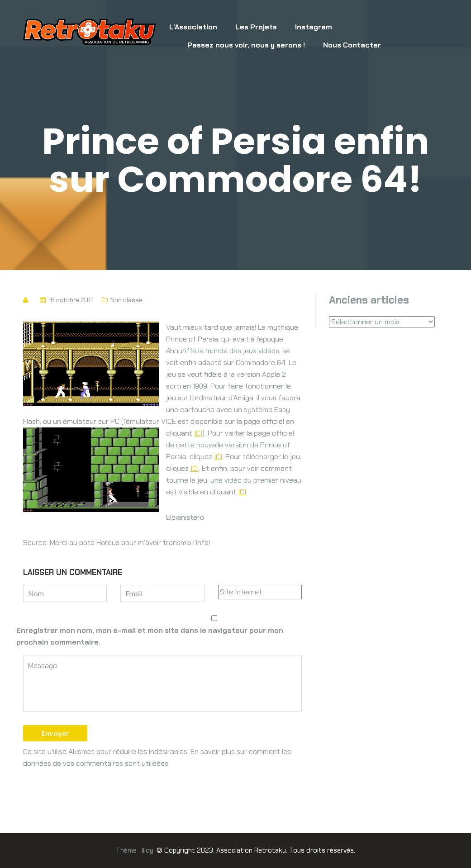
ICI (198, 433)
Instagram (314, 27)
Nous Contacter (352, 45)
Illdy (147, 850)
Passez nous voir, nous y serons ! (246, 45)
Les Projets (256, 27)
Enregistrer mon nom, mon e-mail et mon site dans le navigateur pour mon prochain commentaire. (150, 636)
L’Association (193, 27)
